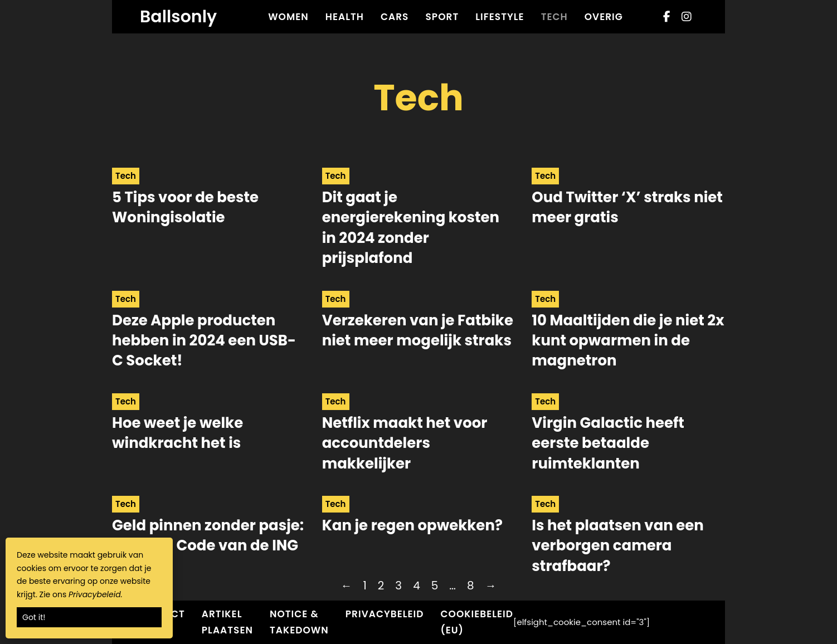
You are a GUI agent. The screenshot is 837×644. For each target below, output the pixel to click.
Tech (554, 17)
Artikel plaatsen (227, 622)
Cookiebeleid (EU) (477, 622)
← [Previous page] (346, 586)
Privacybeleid (385, 614)
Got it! (34, 617)
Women (288, 17)
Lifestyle (500, 17)
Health (345, 17)
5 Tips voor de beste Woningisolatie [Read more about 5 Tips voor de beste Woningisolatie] (185, 207)
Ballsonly (178, 17)
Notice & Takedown (299, 622)
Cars (395, 17)
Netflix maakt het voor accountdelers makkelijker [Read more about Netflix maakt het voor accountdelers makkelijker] (405, 443)
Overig (604, 17)
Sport (442, 17)
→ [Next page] (491, 586)
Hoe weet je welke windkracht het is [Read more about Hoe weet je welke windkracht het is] (177, 433)
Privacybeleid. (96, 594)
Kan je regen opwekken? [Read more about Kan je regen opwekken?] (412, 525)
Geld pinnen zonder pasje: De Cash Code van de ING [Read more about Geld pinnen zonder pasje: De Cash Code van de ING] (208, 535)
